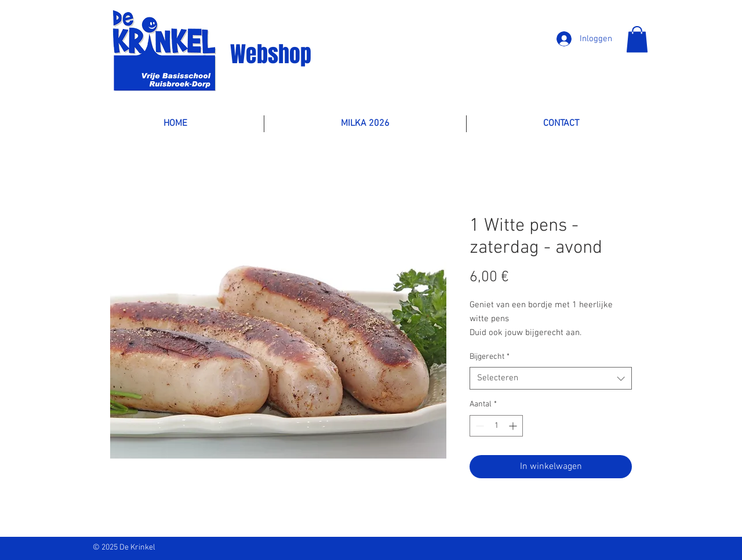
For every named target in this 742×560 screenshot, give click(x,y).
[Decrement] (479, 426)
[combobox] (551, 378)
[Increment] (514, 426)
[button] (637, 39)
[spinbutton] (496, 426)
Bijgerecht (490, 357)
